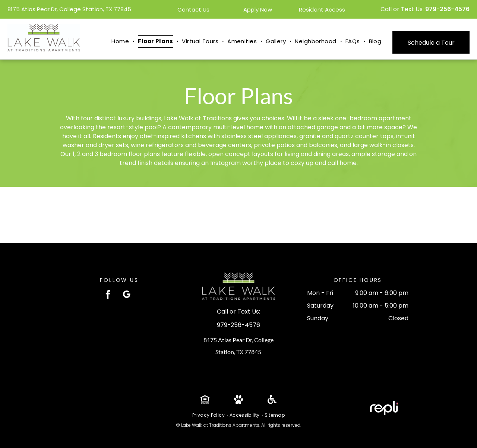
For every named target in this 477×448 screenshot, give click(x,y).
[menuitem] (121, 42)
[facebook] (108, 295)
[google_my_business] (127, 295)
